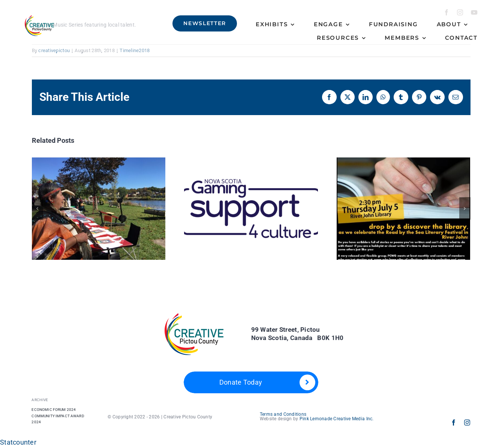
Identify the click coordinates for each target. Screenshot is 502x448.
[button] (37, 208)
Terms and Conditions (283, 414)
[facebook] (447, 12)
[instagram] (460, 12)
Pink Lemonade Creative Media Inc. (337, 419)
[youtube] (474, 12)
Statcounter (18, 442)
